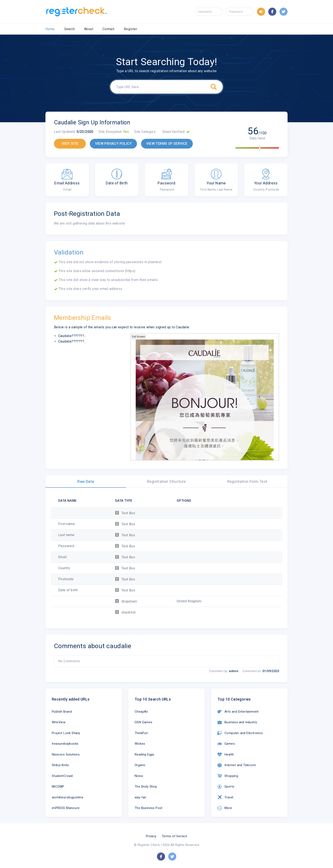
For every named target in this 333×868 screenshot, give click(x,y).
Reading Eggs (145, 754)
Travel (225, 797)
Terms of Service (174, 836)
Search (69, 29)
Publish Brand (62, 712)
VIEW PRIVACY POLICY (113, 144)
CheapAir (141, 712)
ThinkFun (141, 733)
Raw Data (86, 481)
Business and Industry (237, 722)
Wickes (140, 744)
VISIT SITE (70, 144)
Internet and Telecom (237, 765)
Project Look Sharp (66, 733)
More (225, 808)
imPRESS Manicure (66, 808)
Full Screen (139, 337)
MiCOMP (58, 787)
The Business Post (149, 808)
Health (226, 754)
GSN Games (144, 722)
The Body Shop (146, 787)
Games (226, 744)
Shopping (228, 776)
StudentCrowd (62, 776)
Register (131, 29)
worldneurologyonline (68, 797)
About (89, 29)
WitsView (59, 722)
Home (50, 29)
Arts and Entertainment (238, 712)
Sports (226, 787)
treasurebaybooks (65, 744)
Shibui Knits (60, 765)
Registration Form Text (247, 481)
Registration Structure (166, 481)
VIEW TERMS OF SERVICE (167, 144)
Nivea (139, 776)
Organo (140, 765)
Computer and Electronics (240, 733)
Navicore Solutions (66, 754)
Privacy (151, 836)
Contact (109, 29)
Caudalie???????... (72, 336)
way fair (140, 797)
